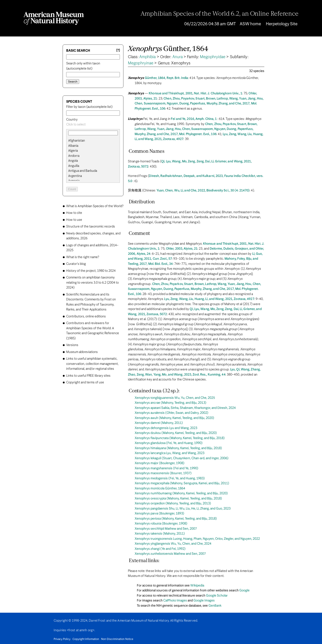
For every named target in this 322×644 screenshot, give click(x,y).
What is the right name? (83, 257)
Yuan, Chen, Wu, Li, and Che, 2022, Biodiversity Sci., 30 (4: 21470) (203, 191)
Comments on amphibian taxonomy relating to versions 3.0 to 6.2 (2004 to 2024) (92, 283)
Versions (72, 345)
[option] (95, 141)
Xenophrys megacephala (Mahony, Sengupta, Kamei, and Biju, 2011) (182, 483)
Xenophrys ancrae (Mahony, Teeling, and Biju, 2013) (171, 403)
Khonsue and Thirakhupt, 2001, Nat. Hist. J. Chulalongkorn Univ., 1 (195, 94)
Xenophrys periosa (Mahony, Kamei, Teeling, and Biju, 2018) (176, 519)
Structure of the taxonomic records (91, 227)
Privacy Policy (62, 639)
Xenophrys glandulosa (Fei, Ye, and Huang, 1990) (169, 443)
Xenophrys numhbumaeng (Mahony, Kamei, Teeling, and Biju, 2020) (181, 493)
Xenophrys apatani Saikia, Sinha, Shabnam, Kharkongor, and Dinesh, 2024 (185, 408)
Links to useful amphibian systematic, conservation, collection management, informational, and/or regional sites (92, 364)
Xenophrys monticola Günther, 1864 (160, 489)
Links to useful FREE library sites (88, 376)
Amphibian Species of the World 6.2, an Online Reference (220, 14)
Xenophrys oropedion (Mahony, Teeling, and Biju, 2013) (173, 504)
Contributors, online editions (86, 317)
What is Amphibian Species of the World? (95, 206)
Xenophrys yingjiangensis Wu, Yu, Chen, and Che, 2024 (173, 544)
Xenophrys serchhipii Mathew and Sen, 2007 (166, 529)
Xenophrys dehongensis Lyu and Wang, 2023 (166, 428)
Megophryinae (141, 63)
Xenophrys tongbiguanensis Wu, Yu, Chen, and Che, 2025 (175, 398)
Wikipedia (197, 586)
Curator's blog (76, 264)
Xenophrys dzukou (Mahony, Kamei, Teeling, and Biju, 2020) (176, 433)
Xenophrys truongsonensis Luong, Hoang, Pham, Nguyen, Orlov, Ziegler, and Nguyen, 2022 (197, 539)
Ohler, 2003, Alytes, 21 (182, 249)
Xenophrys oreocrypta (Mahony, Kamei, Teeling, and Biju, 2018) (178, 499)
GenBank (215, 606)
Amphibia (148, 57)
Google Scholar (217, 596)
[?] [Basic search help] (118, 50)
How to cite (74, 213)
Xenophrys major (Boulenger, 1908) (160, 463)
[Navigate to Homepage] (54, 18)
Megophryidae (213, 57)
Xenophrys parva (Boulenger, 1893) (159, 514)
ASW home (250, 24)
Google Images (204, 601)
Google (244, 591)
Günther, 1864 (168, 49)
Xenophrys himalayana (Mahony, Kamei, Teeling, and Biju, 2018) (178, 448)
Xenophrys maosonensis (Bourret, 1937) (163, 473)
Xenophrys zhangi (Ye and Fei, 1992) (160, 549)
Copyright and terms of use (85, 383)
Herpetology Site (282, 24)
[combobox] (93, 125)
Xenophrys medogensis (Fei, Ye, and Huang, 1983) (170, 478)
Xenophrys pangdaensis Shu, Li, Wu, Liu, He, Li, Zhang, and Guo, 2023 (183, 509)
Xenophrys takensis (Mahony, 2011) (160, 534)
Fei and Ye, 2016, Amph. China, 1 (194, 119)
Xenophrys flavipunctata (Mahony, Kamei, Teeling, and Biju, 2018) (180, 438)
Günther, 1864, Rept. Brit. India (166, 78)
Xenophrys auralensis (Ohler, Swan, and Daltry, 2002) (172, 413)
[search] (93, 146)
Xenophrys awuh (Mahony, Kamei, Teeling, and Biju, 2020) (174, 418)
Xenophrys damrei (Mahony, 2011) (159, 423)
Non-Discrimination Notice (117, 639)
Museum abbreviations (82, 352)
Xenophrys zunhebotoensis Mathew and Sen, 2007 (170, 554)
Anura (178, 57)
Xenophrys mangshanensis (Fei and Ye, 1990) (166, 468)
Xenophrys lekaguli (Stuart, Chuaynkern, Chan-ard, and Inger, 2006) (182, 458)
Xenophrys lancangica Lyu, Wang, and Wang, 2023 (169, 453)
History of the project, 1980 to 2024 (91, 271)
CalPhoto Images (175, 601)
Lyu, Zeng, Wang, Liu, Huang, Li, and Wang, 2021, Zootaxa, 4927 (209, 299)
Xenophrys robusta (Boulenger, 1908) (161, 524)
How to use (74, 220)
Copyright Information (86, 639)
